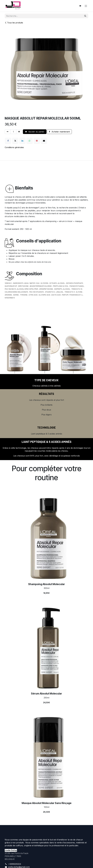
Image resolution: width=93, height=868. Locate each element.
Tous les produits (14, 23)
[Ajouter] (19, 132)
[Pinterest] (37, 141)
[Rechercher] (85, 16)
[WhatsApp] (30, 141)
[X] (15, 141)
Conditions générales (14, 147)
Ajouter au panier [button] (35, 132)
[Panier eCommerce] (80, 6)
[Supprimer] (8, 132)
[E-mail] (44, 141)
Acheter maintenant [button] (59, 132)
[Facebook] (8, 141)
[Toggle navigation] (86, 6)
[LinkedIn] (22, 141)
